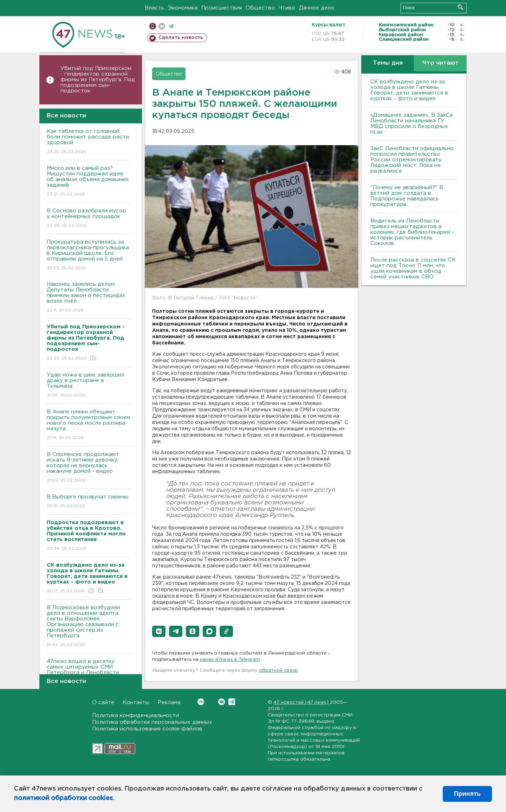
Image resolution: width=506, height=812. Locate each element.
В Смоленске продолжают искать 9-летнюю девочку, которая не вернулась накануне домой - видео (89, 468)
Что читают (440, 63)
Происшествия (222, 8)
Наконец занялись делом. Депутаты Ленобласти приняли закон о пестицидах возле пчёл (89, 298)
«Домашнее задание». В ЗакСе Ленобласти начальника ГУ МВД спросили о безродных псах (412, 124)
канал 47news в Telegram (230, 660)
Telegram (232, 702)
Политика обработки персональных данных (152, 722)
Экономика (183, 8)
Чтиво (287, 8)
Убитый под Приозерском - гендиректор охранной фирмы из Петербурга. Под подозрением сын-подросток (98, 80)
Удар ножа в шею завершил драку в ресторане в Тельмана (89, 385)
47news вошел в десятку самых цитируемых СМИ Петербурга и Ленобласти (89, 672)
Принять (467, 794)
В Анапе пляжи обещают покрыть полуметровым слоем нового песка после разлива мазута (89, 425)
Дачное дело (317, 8)
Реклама (169, 703)
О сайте (103, 703)
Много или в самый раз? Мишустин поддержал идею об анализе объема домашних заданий (89, 182)
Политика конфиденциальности (135, 716)
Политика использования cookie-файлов (147, 729)
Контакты (136, 703)
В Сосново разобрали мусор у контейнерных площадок (89, 218)
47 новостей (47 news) (301, 703)
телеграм (171, 26)
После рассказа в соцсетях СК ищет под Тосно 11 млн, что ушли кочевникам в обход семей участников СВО (413, 268)
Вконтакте (201, 702)
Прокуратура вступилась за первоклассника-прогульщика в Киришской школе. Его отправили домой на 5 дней (89, 255)
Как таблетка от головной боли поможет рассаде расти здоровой (89, 142)
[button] (159, 631)
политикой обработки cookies (63, 798)
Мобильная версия (153, 26)
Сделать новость (181, 38)
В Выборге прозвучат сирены (89, 502)
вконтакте (162, 26)
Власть (154, 8)
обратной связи (278, 671)
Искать (460, 7)
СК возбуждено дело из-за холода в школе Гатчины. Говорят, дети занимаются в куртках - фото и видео (409, 90)
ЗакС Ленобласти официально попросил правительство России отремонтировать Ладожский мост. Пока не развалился (412, 160)
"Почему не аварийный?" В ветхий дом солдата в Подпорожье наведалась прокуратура (407, 196)
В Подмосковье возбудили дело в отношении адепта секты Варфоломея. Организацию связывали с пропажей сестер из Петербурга (89, 627)
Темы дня (388, 63)
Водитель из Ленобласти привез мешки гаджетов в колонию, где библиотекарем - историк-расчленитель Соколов (412, 232)
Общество (260, 8)
